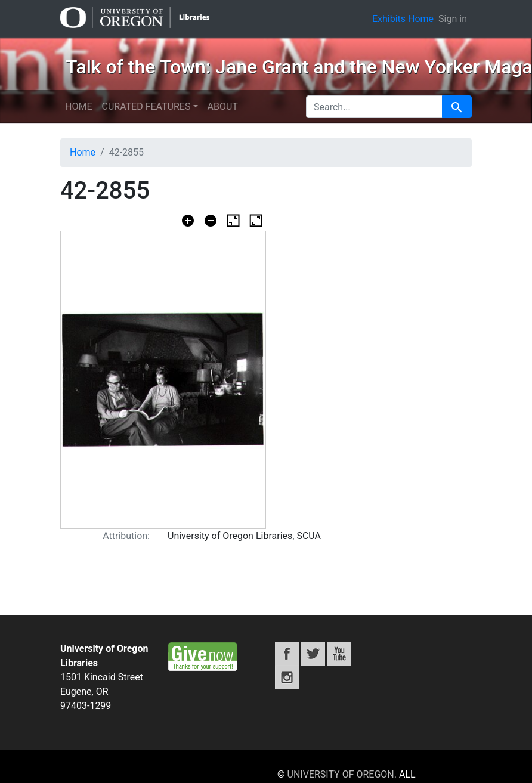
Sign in (453, 19)
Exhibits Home (403, 19)
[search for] (374, 107)
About (223, 106)
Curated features (146, 106)
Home (78, 106)
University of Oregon (341, 774)
